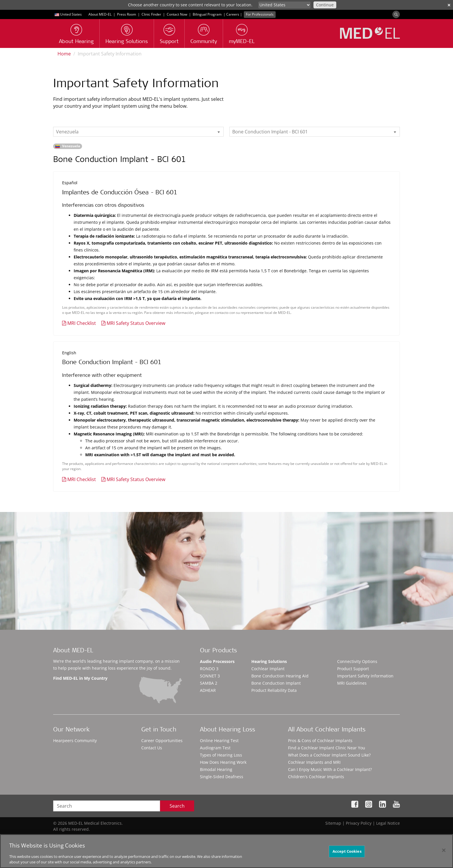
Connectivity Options (357, 661)
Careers (233, 14)
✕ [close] (449, 5)
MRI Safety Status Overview (136, 323)
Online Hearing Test (219, 741)
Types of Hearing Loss (221, 755)
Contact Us (152, 748)
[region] (226, 851)
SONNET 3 (210, 676)
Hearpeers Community (75, 741)
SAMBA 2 (209, 683)
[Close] (444, 850)
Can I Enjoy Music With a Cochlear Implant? (330, 769)
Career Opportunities (162, 741)
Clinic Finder (151, 14)
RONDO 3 (209, 669)
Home (64, 54)
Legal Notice (388, 823)
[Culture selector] (284, 5)
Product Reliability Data (274, 690)
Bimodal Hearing (216, 769)
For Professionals (260, 14)
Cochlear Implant (268, 669)
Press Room (127, 14)
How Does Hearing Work (223, 762)
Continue (325, 5)
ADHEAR (208, 690)
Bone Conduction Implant (276, 683)
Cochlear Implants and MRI (314, 762)
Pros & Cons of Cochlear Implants (320, 741)
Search (177, 806)
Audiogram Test (215, 748)
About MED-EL (100, 14)
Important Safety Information (365, 676)
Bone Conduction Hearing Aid (280, 676)
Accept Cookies (347, 851)
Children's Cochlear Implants (316, 777)
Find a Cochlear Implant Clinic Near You (327, 748)
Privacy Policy (359, 823)
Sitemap (333, 823)
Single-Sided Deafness (222, 777)
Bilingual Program (207, 14)
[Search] (396, 14)
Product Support (353, 669)
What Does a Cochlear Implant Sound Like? (329, 755)
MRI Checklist (82, 323)
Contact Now (177, 14)
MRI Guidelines (352, 683)
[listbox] (138, 132)
